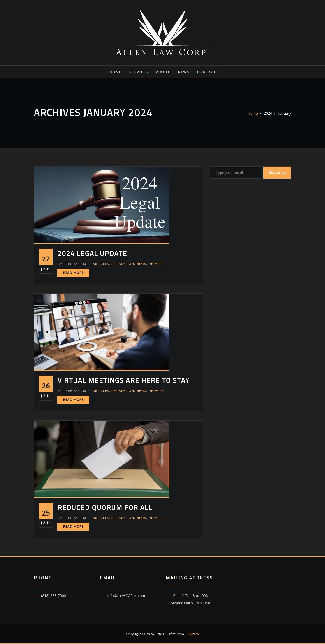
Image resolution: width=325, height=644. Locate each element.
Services (139, 72)
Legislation (123, 264)
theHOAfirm (72, 264)
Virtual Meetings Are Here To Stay (123, 380)
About (163, 72)
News (183, 72)
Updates (157, 264)
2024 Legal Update (92, 253)
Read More (73, 273)
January (285, 113)
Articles (101, 264)
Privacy (193, 634)
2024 (268, 113)
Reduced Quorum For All (105, 507)
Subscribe (277, 173)
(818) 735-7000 (53, 596)
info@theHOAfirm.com (126, 596)
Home (115, 72)
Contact (207, 72)
